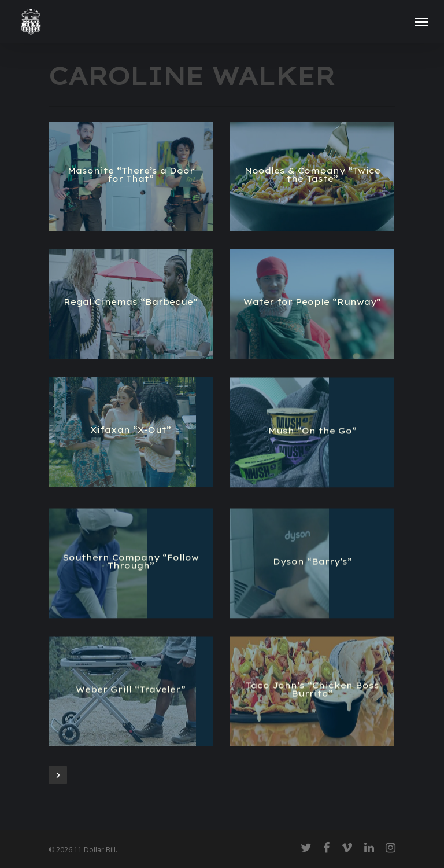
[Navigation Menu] (421, 21)
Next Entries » (58, 775)
